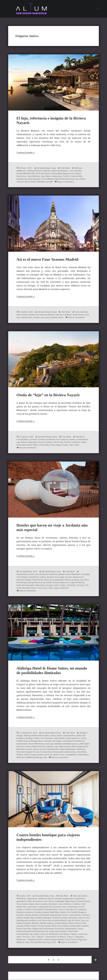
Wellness (20, 942)
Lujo (43, 176)
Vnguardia (82, 940)
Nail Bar (43, 923)
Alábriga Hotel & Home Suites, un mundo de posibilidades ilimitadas (52, 671)
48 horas (78, 168)
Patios (57, 585)
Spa (77, 179)
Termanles (71, 585)
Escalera (20, 915)
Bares (45, 904)
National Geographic (26, 585)
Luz (87, 920)
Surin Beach (64, 934)
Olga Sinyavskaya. (68, 749)
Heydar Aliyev (29, 918)
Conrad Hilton (22, 440)
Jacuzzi (75, 744)
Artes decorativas (35, 901)
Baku (67, 901)
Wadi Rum (64, 588)
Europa (35, 915)
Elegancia (82, 912)
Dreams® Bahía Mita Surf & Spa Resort (33, 174)
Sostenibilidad (23, 934)
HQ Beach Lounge (60, 918)
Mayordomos (65, 746)
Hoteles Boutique (44, 918)
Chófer (37, 738)
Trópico (70, 937)
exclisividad (44, 915)
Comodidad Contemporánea (45, 909)
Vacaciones (42, 588)
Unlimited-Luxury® (45, 182)
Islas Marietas (34, 176)
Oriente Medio (61, 923)
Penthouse (81, 749)
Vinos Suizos (71, 940)
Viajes (56, 588)
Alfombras (21, 899)
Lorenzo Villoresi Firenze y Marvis (39, 746)
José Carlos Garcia (45, 920)
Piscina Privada (44, 926)
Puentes (85, 926)
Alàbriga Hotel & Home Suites (37, 735)
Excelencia (51, 440)
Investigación (22, 920)
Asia (37, 574)
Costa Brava (68, 741)
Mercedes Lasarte (24, 749)
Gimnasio (86, 915)
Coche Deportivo (72, 738)
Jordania (75, 580)
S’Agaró (20, 755)
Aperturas (80, 437)
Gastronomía (78, 315)
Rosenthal (82, 752)
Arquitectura (68, 899)
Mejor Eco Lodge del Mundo (72, 582)
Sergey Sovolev (37, 755)
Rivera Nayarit (56, 445)
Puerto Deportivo (24, 929)
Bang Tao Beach (78, 901)
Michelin (35, 923)
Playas (84, 442)
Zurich (54, 942)
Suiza (43, 934)
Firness (65, 915)
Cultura (43, 577)
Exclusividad (57, 174)
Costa (61, 909)
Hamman (58, 744)
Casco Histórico (65, 904)
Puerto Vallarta (33, 445)
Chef (64, 907)
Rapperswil (37, 929)
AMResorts (21, 171)
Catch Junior (32, 907)
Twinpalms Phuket (35, 940)
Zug (48, 942)
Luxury (47, 318)
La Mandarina (82, 440)
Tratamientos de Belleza (55, 937)
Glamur (20, 918)
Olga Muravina (53, 749)
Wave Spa (21, 757)
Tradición (40, 937)
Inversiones (22, 176)
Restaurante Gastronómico (65, 752)
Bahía (79, 735)
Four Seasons (62, 440)
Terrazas (80, 585)
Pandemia (76, 442)
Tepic (72, 445)
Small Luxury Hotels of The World (63, 931)
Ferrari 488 (33, 744)
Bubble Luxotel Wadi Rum (69, 574)
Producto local (46, 752)
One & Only (58, 442)
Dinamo (38, 912)
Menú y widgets (98, 13)
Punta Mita (45, 445)
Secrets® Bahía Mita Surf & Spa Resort (58, 179)
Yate (45, 757)
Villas (77, 445)
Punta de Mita (76, 176)
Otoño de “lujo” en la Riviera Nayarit (48, 395)
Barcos (39, 904)
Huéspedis (73, 918)
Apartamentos (70, 735)
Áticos (51, 901)
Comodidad (22, 577)
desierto (50, 577)
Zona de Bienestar (38, 942)
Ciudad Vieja (72, 907)
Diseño (63, 912)
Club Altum (65, 168)
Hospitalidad (58, 580)
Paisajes (49, 585)
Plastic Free (56, 926)
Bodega (29, 738)
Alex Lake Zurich (80, 896)
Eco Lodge (60, 577)
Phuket (27, 926)
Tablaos (74, 934)
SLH (47, 931)
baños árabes (29, 904)
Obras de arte (39, 749)
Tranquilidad (71, 755)
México (49, 176)
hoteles (78, 174)
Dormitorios (79, 741)
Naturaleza (57, 176)
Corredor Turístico (37, 440)
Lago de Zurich (74, 920)
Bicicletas (53, 904)
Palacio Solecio (75, 923)
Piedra (34, 926)
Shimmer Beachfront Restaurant (30, 931)
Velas (51, 588)
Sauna (27, 755)
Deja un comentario (66, 182)
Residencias (22, 179)
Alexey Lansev (56, 735)
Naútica (50, 923)
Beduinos (53, 574)
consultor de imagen (53, 741)
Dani (18, 315)
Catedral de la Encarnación (49, 907)
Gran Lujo (49, 744)
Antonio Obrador (55, 899)
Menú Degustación (80, 746)
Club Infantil (59, 738)
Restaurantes (71, 929)
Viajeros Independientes (54, 940)
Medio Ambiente (24, 923)
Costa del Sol (70, 909)
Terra (62, 755)
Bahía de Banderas (60, 171)
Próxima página (95, 960)
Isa (42, 318)
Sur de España (52, 934)
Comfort (28, 909)
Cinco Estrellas (76, 171)
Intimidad (67, 744)
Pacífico (66, 176)
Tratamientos (83, 755)
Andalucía (42, 899)
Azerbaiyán (60, 901)
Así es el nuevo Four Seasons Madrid (47, 259)
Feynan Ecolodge (24, 580)
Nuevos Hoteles (45, 442)
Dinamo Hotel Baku (51, 912)
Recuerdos (60, 929)
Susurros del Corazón (26, 182)
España (32, 315)
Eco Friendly (72, 912)
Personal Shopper (24, 752)
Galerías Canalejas (63, 315)
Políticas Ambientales (72, 926)
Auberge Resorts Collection (39, 171)
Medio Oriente (53, 582)
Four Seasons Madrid (45, 315)
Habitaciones (27, 318)
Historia (48, 580)
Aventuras (44, 574)
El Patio (24, 315)
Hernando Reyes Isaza (46, 168)
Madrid (54, 318)
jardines (33, 920)
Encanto (68, 577)
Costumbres (33, 577)
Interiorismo (84, 918)
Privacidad (21, 445)
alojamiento (32, 899)
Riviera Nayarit (34, 179)
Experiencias (68, 174)
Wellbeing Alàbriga (34, 757)
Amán (31, 574)
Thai (33, 937)
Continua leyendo (25, 152)
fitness (41, 744)
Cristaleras (82, 909)
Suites (82, 179)
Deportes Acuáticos (25, 912)
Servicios (48, 755)
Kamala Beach (60, 920)
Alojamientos (22, 574)
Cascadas (86, 574)
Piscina (36, 752)
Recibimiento (49, 929)
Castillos (76, 904)
